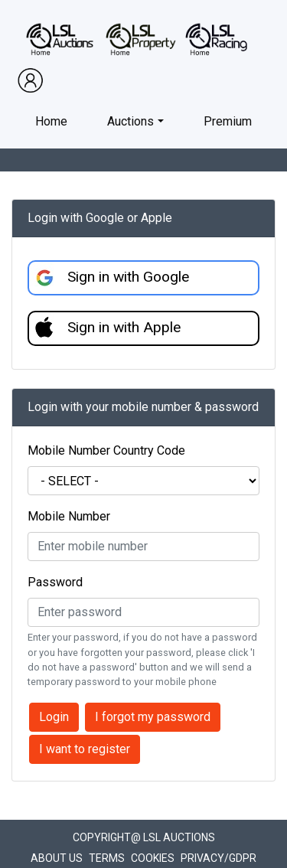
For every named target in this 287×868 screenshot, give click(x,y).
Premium (228, 121)
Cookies (153, 858)
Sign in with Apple (124, 327)
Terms (107, 858)
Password (55, 582)
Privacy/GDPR (219, 858)
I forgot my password (153, 717)
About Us (57, 858)
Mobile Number (69, 516)
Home (51, 121)
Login (54, 717)
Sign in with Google (128, 277)
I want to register (85, 749)
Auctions (130, 121)
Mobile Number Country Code (106, 450)
